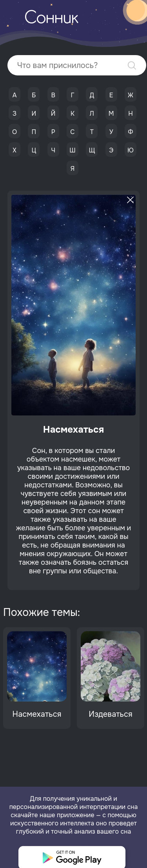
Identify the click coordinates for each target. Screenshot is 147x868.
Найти (132, 65)
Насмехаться (37, 714)
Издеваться (110, 714)
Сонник (51, 19)
